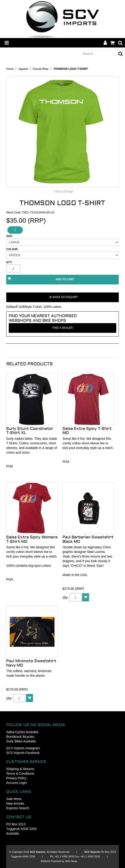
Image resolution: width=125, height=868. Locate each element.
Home (10, 69)
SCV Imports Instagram (23, 748)
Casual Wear (41, 69)
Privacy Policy (16, 778)
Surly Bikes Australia (21, 741)
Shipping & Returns (20, 769)
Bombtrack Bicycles (20, 737)
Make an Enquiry (65, 297)
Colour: (12, 249)
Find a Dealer (63, 328)
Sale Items (14, 799)
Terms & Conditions (20, 774)
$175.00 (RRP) (73, 589)
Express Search (18, 808)
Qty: (9, 262)
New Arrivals (15, 803)
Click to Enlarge (64, 192)
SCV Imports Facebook (23, 753)
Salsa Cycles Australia (22, 732)
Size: (10, 236)
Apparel (23, 69)
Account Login (16, 783)
